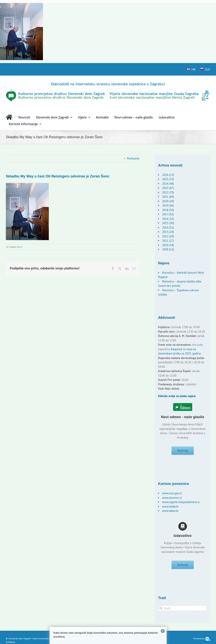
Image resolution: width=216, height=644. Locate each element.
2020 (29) (168, 201)
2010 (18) (168, 245)
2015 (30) (168, 223)
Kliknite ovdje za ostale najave (177, 396)
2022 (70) (168, 192)
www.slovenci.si (172, 498)
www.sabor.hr (170, 512)
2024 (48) (168, 184)
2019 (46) (168, 205)
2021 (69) (168, 197)
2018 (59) (168, 210)
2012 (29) (168, 236)
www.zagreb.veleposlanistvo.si (181, 503)
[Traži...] (183, 610)
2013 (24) (168, 232)
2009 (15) (168, 249)
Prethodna (133, 158)
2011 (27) (168, 241)
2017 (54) (168, 214)
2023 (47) (168, 188)
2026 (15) (168, 175)
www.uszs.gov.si (172, 494)
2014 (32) (168, 228)
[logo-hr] (108, 83)
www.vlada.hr (170, 507)
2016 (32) (168, 219)
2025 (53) (168, 179)
